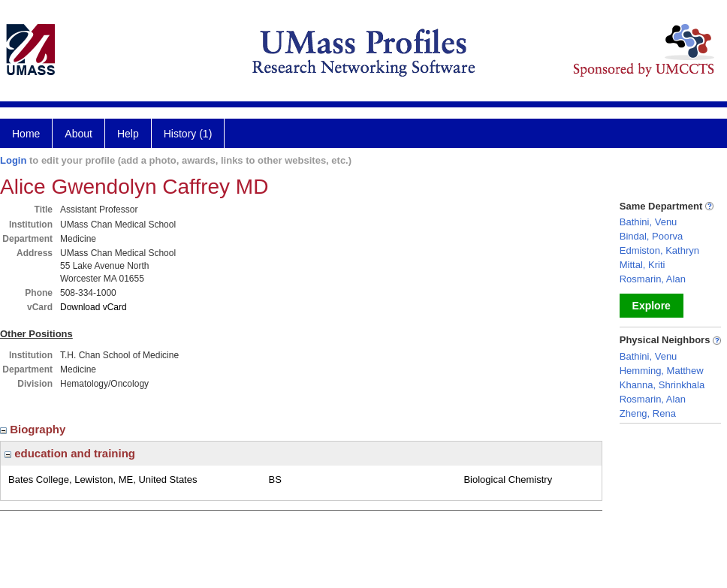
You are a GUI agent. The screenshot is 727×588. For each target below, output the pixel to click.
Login (13, 160)
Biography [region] (35, 429)
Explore (652, 306)
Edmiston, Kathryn (659, 250)
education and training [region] (70, 453)
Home (26, 134)
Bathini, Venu (649, 222)
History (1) (188, 134)
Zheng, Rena (648, 413)
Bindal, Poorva (652, 236)
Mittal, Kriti (643, 265)
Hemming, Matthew (662, 371)
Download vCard (94, 307)
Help (128, 134)
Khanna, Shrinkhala (662, 385)
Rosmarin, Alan (653, 279)
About (78, 134)
